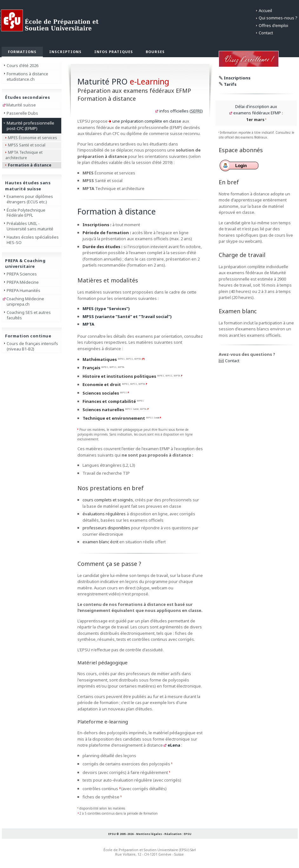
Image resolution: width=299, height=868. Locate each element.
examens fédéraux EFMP (257, 113)
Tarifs (230, 84)
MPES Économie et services (33, 138)
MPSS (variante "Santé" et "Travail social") (127, 316)
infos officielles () (181, 111)
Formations (22, 52)
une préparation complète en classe (147, 121)
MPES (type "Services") (106, 309)
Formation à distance (30, 165)
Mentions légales (149, 834)
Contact (266, 33)
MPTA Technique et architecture (24, 155)
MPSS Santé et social (27, 145)
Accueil (265, 10)
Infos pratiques (114, 52)
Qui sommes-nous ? (278, 18)
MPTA (88, 324)
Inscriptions (65, 52)
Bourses (155, 52)
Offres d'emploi (273, 25)
